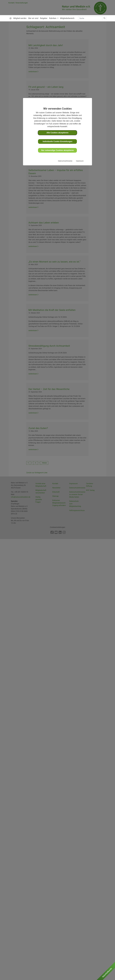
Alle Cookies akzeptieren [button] (57, 133)
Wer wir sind (33, 18)
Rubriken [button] (53, 18)
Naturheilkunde (107, 973)
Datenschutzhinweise (65, 161)
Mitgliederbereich (67, 18)
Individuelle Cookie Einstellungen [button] (57, 141)
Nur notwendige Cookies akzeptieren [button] (58, 150)
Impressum (80, 161)
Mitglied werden (20, 18)
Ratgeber (44, 18)
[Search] (90, 18)
